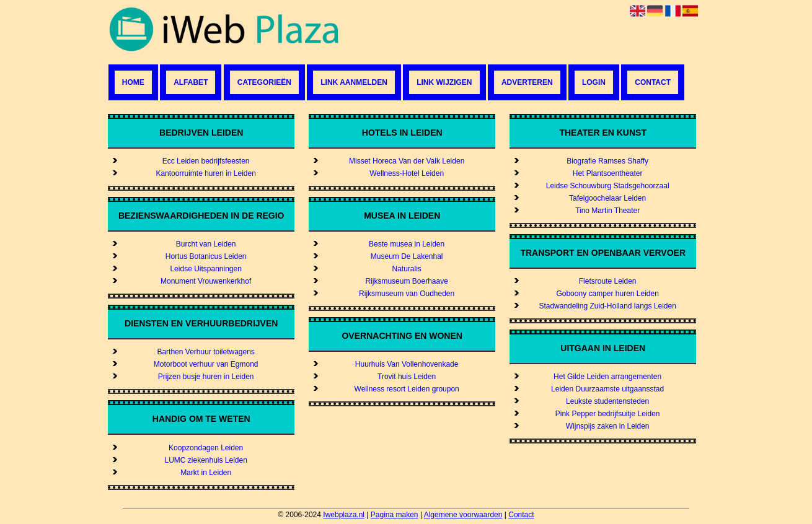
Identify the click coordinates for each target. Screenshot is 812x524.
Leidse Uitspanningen (205, 269)
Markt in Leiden (206, 473)
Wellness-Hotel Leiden (407, 173)
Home (133, 82)
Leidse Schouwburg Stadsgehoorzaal (608, 186)
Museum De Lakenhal (407, 256)
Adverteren (527, 82)
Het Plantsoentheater (608, 173)
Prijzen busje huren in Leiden (206, 377)
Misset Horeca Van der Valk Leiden (407, 161)
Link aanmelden (354, 82)
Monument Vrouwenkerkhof (206, 281)
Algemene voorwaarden (463, 515)
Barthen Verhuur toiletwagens (205, 352)
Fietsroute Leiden (608, 281)
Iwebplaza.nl (344, 515)
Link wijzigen (444, 82)
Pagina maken (395, 515)
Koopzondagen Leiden (206, 448)
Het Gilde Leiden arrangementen (607, 377)
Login (594, 82)
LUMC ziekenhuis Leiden (205, 460)
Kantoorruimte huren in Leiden (205, 173)
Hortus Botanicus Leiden (206, 256)
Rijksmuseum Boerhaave (406, 281)
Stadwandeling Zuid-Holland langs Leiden (607, 306)
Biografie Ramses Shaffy (607, 161)
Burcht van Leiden (206, 244)
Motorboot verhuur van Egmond (206, 364)
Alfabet (191, 82)
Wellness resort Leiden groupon (407, 389)
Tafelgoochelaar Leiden (607, 198)
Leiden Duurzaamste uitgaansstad (607, 389)
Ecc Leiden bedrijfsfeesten (206, 161)
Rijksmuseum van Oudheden (407, 294)
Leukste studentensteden (607, 401)
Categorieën (264, 82)
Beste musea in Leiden (407, 244)
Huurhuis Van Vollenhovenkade (407, 364)
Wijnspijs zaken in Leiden (608, 426)
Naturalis (406, 269)
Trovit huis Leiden (407, 377)
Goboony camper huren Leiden (607, 294)
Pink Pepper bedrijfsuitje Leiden (608, 414)
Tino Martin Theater (607, 211)
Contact (653, 82)
